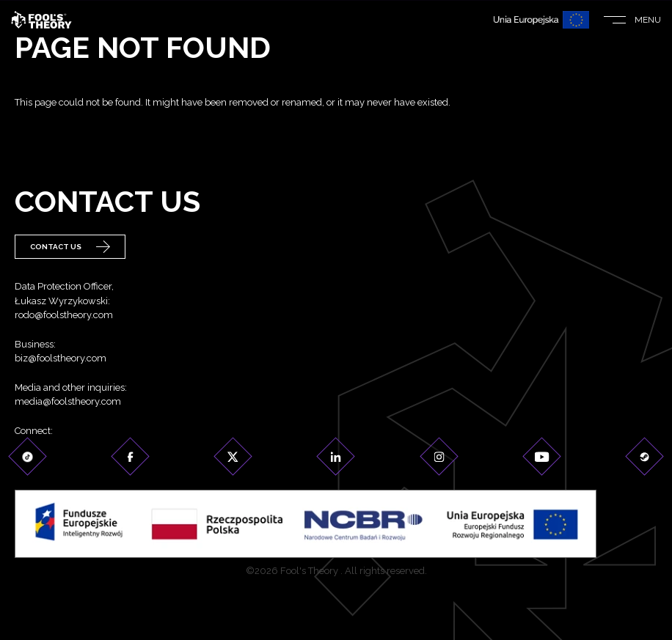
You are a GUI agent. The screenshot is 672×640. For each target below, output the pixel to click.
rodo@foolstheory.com (64, 316)
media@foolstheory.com (68, 402)
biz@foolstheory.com (61, 359)
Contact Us (70, 247)
